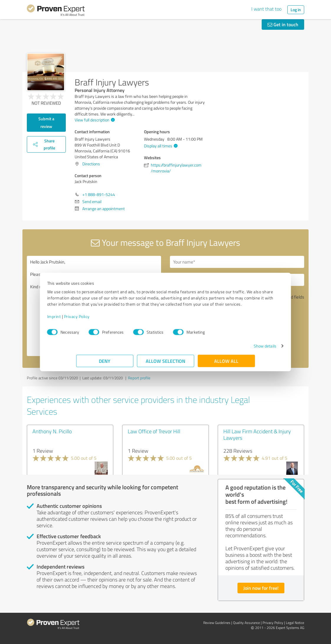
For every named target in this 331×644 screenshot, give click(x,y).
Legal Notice (295, 623)
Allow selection (165, 364)
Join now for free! (261, 588)
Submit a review (46, 122)
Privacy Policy (106, 319)
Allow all (226, 364)
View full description (94, 120)
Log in (296, 10)
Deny (105, 364)
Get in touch (283, 24)
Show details (236, 349)
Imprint (83, 319)
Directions (91, 164)
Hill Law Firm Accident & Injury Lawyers (257, 434)
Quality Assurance (246, 623)
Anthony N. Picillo (52, 431)
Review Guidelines (217, 623)
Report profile (139, 378)
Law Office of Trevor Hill (154, 431)
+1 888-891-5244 (99, 194)
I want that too (266, 9)
